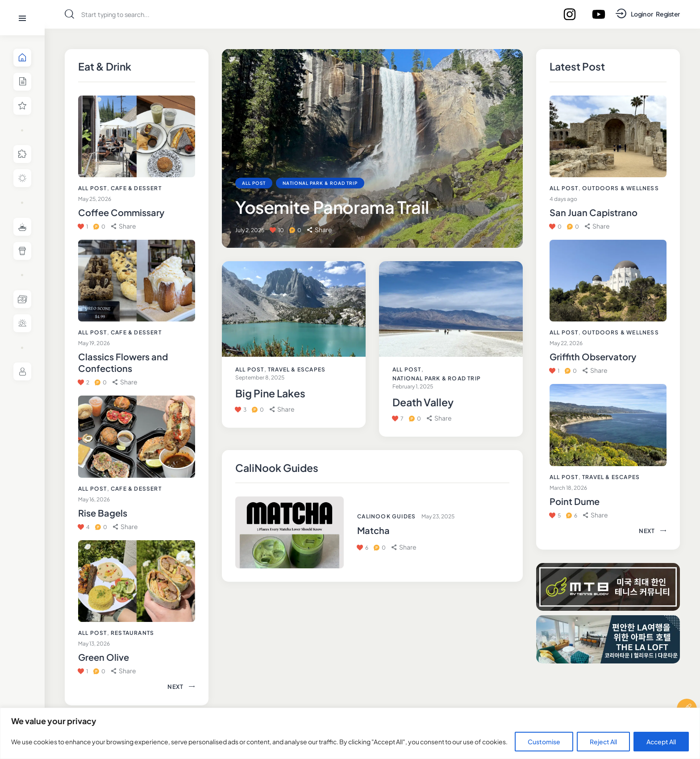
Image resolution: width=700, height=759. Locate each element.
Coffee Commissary (121, 212)
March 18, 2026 (568, 488)
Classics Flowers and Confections (123, 362)
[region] (350, 733)
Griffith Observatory (593, 357)
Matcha (373, 530)
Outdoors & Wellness (621, 188)
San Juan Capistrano (594, 212)
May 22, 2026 (566, 343)
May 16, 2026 (94, 499)
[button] (124, 226)
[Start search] (69, 14)
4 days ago (563, 199)
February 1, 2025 (413, 386)
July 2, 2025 (250, 230)
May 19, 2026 (94, 343)
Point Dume (575, 501)
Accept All (661, 742)
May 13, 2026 (94, 644)
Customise (544, 742)
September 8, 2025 (260, 377)
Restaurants (132, 633)
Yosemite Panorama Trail (332, 207)
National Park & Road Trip (320, 183)
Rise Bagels (103, 513)
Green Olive (104, 657)
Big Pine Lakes (270, 393)
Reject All (603, 742)
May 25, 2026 (95, 199)
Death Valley (423, 402)
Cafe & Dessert (136, 188)
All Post (93, 188)
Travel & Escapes (297, 369)
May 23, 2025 (438, 516)
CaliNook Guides (386, 516)
